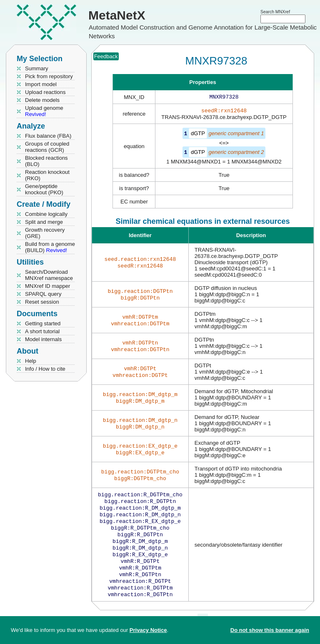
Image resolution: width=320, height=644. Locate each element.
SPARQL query (43, 294)
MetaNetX (117, 15)
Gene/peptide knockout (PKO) (44, 189)
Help (31, 361)
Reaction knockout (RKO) (47, 175)
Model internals (43, 339)
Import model (41, 84)
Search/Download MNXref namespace (49, 275)
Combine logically (46, 214)
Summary (37, 68)
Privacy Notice (148, 630)
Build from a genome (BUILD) (50, 247)
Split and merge (44, 222)
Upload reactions (45, 92)
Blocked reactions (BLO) (46, 161)
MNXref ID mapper (47, 286)
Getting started (43, 323)
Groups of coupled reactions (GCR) (47, 147)
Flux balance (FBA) (48, 136)
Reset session (42, 302)
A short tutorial (42, 331)
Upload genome (44, 111)
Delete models (42, 100)
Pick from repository (49, 76)
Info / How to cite (45, 369)
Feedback (106, 56)
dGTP (198, 135)
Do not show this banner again (270, 630)
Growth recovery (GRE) (45, 233)
